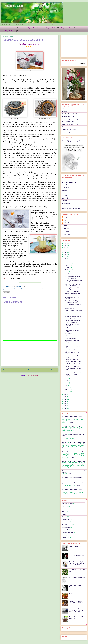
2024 (65, 248)
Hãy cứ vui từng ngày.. (71, 278)
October (67, 267)
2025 (65, 245)
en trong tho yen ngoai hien (77, 426)
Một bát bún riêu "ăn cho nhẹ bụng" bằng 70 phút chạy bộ (76, 602)
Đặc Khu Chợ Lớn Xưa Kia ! (72, 359)
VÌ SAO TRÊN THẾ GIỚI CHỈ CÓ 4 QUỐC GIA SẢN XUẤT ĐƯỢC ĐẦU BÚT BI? (76, 610)
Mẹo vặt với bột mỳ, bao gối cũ (73, 276)
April (67, 385)
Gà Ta (65, 217)
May (66, 383)
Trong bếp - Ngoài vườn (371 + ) (70, 114)
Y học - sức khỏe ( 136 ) (68, 116)
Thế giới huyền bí (9, 31)
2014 (65, 401)
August (67, 272)
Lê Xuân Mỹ (65, 530)
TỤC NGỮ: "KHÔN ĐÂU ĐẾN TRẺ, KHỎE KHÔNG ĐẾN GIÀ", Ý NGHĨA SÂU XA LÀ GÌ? (77, 563)
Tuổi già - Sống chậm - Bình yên (73, 362)
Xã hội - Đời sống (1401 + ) (69, 122)
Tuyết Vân (65, 190)
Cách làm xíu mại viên (71, 308)
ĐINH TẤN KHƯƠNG (67, 185)
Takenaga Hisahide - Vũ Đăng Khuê (71, 209)
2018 (65, 261)
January (67, 392)
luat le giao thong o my (76, 478)
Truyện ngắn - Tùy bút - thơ (27, 28)
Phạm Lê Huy (66, 188)
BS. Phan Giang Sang (68, 532)
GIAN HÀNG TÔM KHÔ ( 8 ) (69, 129)
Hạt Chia (31, 288)
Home (30, 370)
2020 (65, 257)
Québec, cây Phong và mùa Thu (73, 316)
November (68, 265)
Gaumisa (64, 517)
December (68, 263)
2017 (65, 395)
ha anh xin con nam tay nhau (77, 442)
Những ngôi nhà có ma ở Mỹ (72, 288)
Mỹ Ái (64, 193)
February (68, 390)
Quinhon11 (9, 286)
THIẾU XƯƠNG (69, 328)
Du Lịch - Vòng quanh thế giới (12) (71, 119)
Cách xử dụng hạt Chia (14, 288)
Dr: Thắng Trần (66, 196)
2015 (65, 399)
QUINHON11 (36, 288)
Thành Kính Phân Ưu (70, 350)
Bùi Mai (64, 535)
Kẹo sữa (67, 274)
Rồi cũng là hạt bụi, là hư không (73, 372)
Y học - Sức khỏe (66, 28)
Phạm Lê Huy (67, 220)
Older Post (54, 370)
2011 (65, 408)
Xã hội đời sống (9, 28)
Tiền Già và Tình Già (70, 344)
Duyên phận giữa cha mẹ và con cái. (74, 141)
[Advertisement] (30, 353)
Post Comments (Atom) (33, 376)
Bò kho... (71, 593)
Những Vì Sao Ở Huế (70, 319)
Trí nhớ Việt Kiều (69, 334)
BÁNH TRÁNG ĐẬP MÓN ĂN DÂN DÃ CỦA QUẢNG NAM (73, 291)
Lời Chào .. (65, 111)
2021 (65, 254)
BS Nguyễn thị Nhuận (68, 525)
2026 (65, 243)
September (68, 270)
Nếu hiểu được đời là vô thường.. (73, 336)
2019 (65, 259)
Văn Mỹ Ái (66, 231)
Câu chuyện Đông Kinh (75, 546)
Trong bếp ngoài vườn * (48, 28)
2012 (65, 406)
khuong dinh (67, 234)
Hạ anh (64, 206)
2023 (65, 250)
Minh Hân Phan (66, 203)
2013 (65, 404)
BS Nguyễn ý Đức (67, 519)
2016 (65, 397)
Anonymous (65, 417)
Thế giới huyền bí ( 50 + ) (68, 127)
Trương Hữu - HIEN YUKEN (69, 183)
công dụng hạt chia (24, 288)
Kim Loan (65, 201)
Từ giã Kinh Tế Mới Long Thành (73, 364)
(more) (71, 422)
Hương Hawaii (66, 538)
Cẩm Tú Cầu (65, 198)
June (67, 381)
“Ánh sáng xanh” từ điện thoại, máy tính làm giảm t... (73, 321)
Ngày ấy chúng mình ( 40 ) (69, 132)
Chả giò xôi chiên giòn (71, 338)
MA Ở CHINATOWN (70, 314)
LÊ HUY (64, 509)
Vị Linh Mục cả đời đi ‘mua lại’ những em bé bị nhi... (72, 285)
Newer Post (6, 370)
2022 (65, 252)
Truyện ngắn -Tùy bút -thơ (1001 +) (71, 124)
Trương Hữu (67, 226)
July (66, 378)
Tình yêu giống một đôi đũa (72, 366)
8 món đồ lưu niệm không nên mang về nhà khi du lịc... (72, 302)
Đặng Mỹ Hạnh (66, 527)
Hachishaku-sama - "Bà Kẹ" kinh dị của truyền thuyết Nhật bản (77, 555)
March (67, 387)
